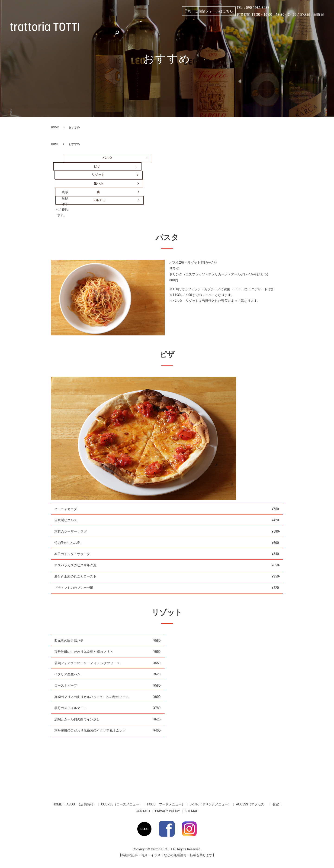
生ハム (99, 183)
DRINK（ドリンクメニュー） (210, 804)
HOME (95, 22)
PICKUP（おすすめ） (242, 22)
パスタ (107, 158)
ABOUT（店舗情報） (198, 22)
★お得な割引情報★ (105, 30)
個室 (167, 22)
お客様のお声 (142, 30)
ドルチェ (99, 200)
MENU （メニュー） (132, 22)
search (166, 30)
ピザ (97, 166)
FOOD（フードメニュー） (166, 804)
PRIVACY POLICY (168, 811)
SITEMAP (191, 811)
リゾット (98, 175)
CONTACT (143, 811)
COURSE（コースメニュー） (122, 804)
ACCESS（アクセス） (286, 22)
